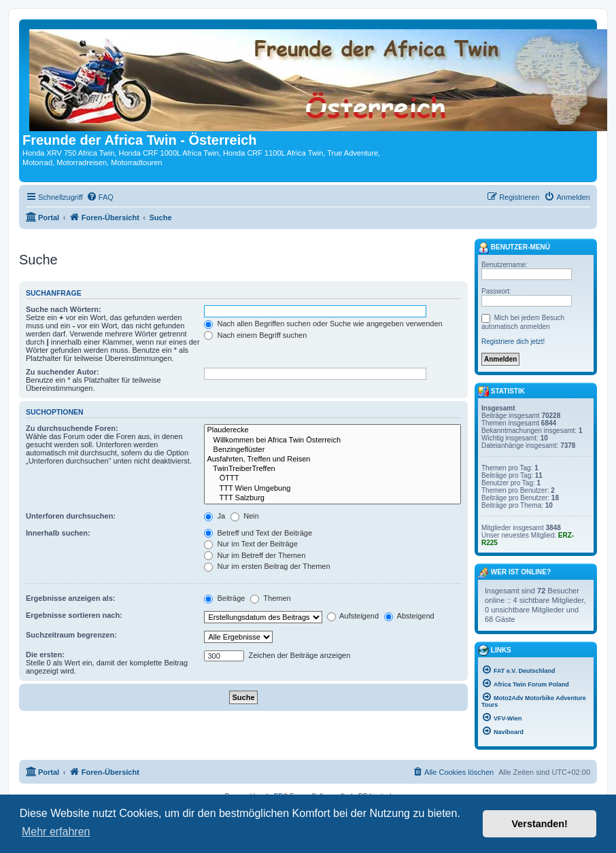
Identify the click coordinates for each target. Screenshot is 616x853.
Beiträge (224, 598)
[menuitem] (100, 197)
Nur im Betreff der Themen (255, 555)
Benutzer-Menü (514, 248)
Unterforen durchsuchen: (71, 516)
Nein (245, 516)
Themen (270, 598)
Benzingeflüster (332, 450)
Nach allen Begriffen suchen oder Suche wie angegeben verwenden (323, 324)
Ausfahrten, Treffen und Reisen (332, 459)
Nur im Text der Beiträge (251, 544)
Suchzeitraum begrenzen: (71, 635)
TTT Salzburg (332, 498)
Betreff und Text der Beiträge (258, 533)
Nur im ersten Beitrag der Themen (267, 566)
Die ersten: (45, 655)
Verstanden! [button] (540, 824)
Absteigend (409, 616)
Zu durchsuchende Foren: (72, 428)
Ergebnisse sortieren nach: (74, 615)
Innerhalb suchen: (58, 533)
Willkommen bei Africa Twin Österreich (332, 440)
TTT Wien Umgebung (332, 489)
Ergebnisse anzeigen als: (70, 598)
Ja (215, 516)
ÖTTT (332, 478)
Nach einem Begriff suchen (255, 335)
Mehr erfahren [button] (56, 832)
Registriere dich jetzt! (513, 342)
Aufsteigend (353, 616)
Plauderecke (332, 430)
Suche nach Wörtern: (64, 309)
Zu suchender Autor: (63, 372)
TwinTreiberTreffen (332, 469)
